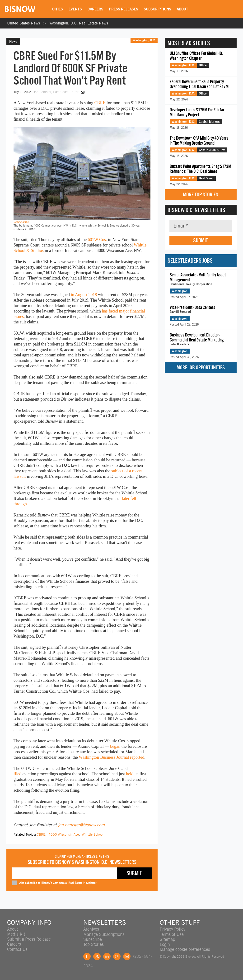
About (183, 9)
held (130, 774)
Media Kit (16, 934)
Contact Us (17, 949)
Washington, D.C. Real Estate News (79, 23)
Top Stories (93, 944)
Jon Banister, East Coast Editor (56, 92)
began (115, 746)
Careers (96, 9)
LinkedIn (107, 956)
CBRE (100, 103)
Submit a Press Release (29, 939)
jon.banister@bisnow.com (81, 825)
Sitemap (167, 939)
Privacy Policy (173, 929)
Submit (201, 240)
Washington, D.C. (144, 40)
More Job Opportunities (201, 367)
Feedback (127, 956)
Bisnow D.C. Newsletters (196, 210)
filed (17, 774)
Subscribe (93, 939)
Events (75, 9)
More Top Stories (201, 195)
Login (165, 944)
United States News (23, 23)
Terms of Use (172, 934)
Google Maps (21, 222)
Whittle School (93, 834)
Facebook (87, 956)
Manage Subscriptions (104, 934)
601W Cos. (97, 240)
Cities (58, 9)
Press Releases (124, 9)
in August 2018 (84, 295)
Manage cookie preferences (185, 949)
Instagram (117, 956)
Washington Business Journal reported (112, 757)
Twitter (97, 956)
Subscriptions (158, 9)
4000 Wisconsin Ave (64, 834)
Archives (91, 929)
